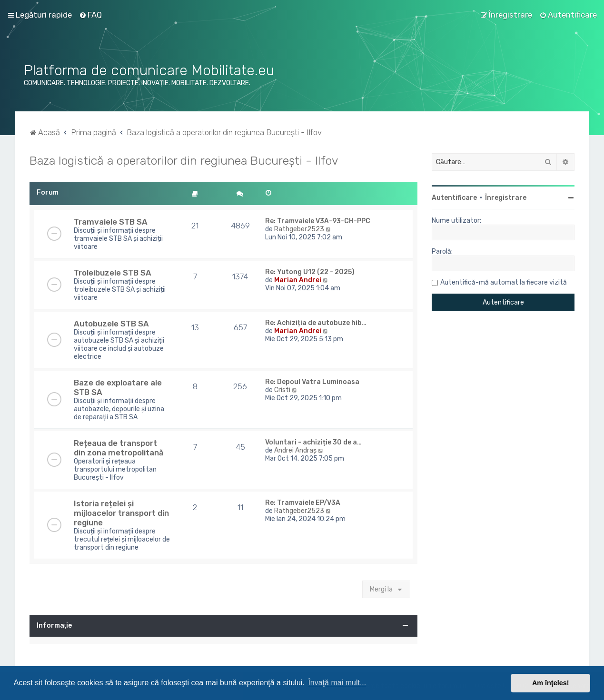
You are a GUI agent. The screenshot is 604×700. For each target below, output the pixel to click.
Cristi (282, 390)
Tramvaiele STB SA (111, 222)
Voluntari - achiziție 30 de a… (313, 442)
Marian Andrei (298, 280)
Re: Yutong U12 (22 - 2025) (310, 272)
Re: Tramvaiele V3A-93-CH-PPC (318, 221)
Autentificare (454, 198)
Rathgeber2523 (299, 229)
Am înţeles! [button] (551, 683)
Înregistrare (506, 198)
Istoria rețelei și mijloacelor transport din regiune (121, 513)
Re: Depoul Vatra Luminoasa (312, 382)
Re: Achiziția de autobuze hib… (316, 323)
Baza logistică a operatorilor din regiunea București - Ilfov (184, 160)
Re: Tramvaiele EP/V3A (303, 503)
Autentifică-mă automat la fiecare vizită (504, 282)
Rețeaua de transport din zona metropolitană (119, 448)
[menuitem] (90, 15)
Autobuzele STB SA (111, 324)
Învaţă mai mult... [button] (337, 683)
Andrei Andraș (295, 450)
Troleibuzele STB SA (113, 273)
